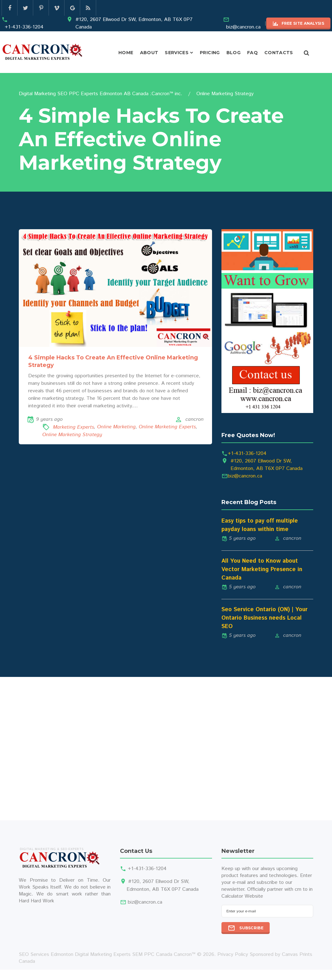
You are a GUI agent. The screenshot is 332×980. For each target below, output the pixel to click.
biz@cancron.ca (243, 27)
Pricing (210, 53)
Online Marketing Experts (167, 427)
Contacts (279, 53)
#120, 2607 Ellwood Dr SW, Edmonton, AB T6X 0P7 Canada (134, 23)
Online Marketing (116, 427)
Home (126, 53)
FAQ (252, 53)
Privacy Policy (233, 954)
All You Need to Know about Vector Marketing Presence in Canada (262, 570)
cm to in (304, 889)
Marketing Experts (73, 427)
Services (177, 53)
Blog (233, 53)
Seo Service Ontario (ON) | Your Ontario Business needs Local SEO (265, 618)
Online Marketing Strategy (72, 435)
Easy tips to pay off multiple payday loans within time (260, 525)
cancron (195, 419)
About (149, 53)
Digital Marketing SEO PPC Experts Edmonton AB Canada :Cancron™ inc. (101, 94)
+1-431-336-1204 (24, 27)
